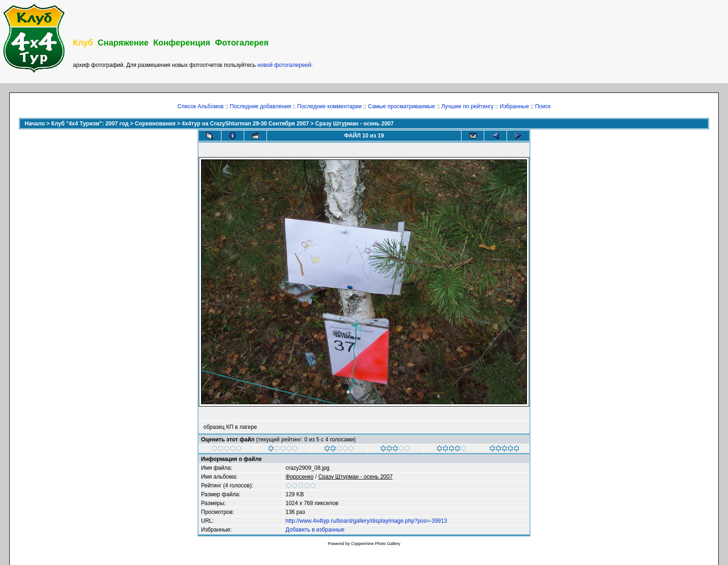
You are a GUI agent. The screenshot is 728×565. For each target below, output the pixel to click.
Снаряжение (123, 43)
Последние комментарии (329, 106)
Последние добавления (260, 106)
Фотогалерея (242, 43)
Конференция (182, 43)
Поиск (543, 106)
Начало (35, 124)
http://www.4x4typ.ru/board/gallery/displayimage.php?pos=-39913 (366, 521)
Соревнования (155, 124)
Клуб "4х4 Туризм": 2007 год (90, 124)
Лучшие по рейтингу (468, 106)
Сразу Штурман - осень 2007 (354, 124)
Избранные (514, 106)
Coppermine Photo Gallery (376, 544)
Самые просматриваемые (401, 106)
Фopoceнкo (299, 477)
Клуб (83, 43)
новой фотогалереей (284, 65)
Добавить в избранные (315, 530)
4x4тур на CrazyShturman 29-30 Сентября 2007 (246, 124)
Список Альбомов (200, 106)
